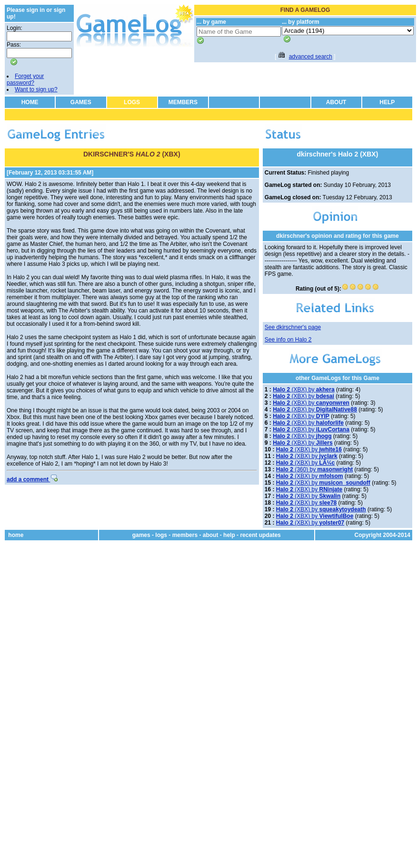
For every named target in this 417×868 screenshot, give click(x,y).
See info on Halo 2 (288, 340)
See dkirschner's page (293, 327)
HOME (30, 102)
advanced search (311, 57)
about (211, 535)
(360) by (314, 469)
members (185, 535)
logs (161, 535)
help (229, 535)
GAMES (81, 102)
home (16, 535)
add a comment (32, 479)
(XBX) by (303, 390)
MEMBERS (183, 102)
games (141, 535)
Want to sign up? (36, 89)
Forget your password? (25, 79)
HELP (387, 102)
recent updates (260, 535)
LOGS (132, 102)
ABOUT (336, 102)
